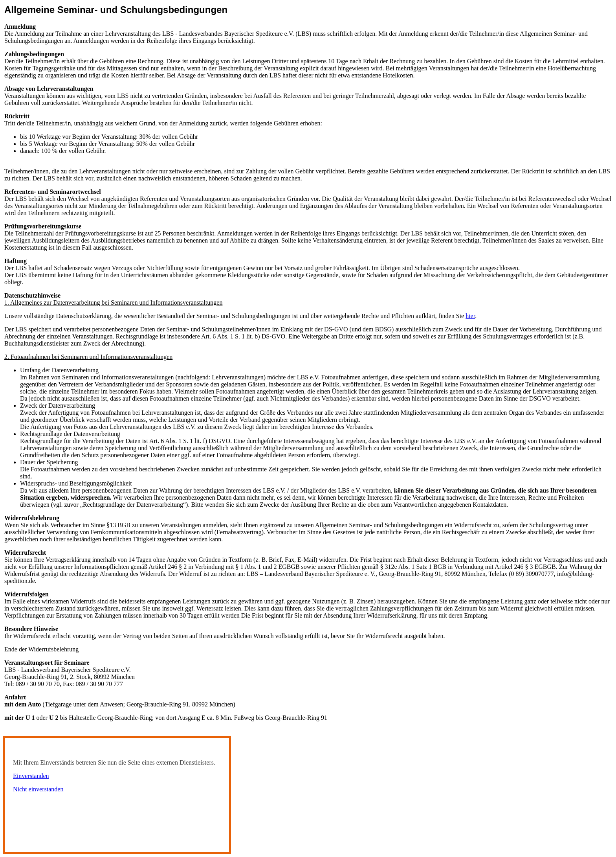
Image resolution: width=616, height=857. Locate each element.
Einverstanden (31, 776)
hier (470, 316)
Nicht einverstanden (38, 789)
